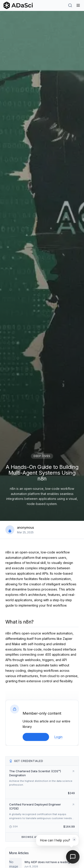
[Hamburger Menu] (78, 5)
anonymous (26, 527)
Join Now (36, 737)
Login (58, 737)
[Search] (70, 5)
